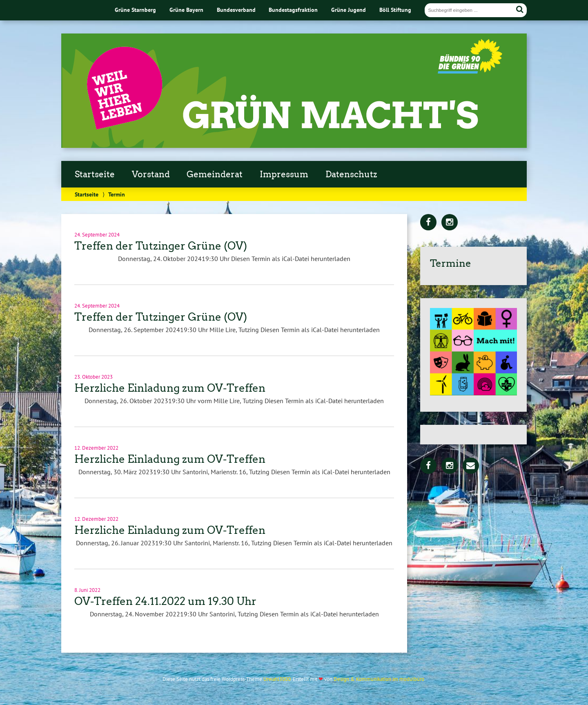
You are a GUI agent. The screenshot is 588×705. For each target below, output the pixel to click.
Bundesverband (236, 10)
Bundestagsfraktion (293, 10)
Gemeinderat (215, 174)
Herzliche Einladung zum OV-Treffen (170, 388)
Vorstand (151, 174)
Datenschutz (351, 174)
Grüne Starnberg (135, 10)
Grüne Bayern (186, 10)
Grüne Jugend (349, 10)
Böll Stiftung (395, 10)
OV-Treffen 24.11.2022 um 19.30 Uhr (165, 601)
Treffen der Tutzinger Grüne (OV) (161, 246)
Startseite (95, 174)
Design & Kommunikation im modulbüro (379, 679)
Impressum (284, 174)
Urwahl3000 (277, 679)
